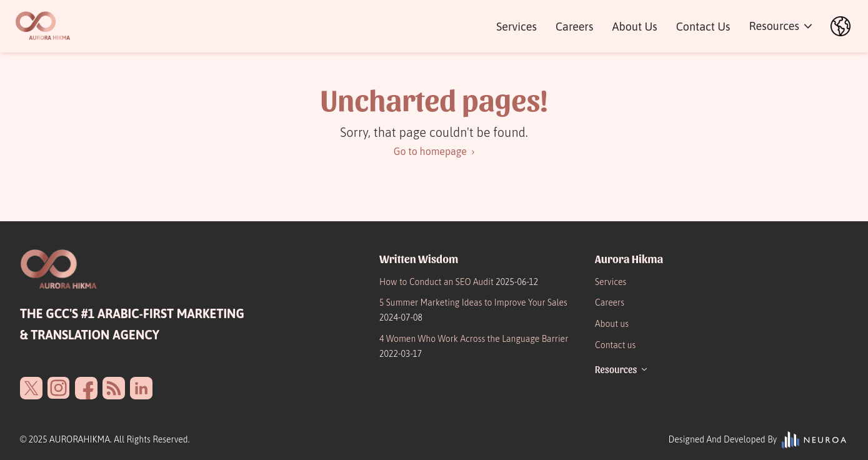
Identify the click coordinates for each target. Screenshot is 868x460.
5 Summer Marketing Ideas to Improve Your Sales (473, 310)
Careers (574, 27)
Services (516, 27)
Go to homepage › (434, 151)
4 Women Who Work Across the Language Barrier (474, 346)
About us (612, 324)
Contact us (615, 345)
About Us (634, 27)
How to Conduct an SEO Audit (459, 282)
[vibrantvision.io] (815, 440)
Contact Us (703, 27)
